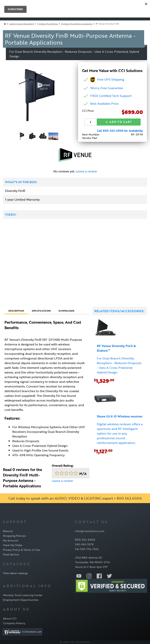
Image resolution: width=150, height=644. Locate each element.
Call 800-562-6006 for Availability (120, 130)
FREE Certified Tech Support (111, 96)
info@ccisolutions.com (90, 531)
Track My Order (13, 545)
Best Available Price (104, 104)
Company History (14, 623)
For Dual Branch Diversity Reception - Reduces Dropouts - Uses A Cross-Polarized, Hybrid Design (119, 365)
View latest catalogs (15, 573)
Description (16, 310)
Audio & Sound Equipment (22, 24)
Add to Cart (119, 122)
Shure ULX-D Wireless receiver (120, 416)
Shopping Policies (14, 535)
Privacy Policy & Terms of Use (21, 550)
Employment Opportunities (21, 600)
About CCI (10, 618)
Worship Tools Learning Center (23, 595)
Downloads (67, 310)
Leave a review (86, 171)
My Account (11, 540)
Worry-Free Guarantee (107, 88)
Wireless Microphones (48, 24)
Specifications (41, 310)
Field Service (11, 554)
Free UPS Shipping (107, 79)
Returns (8, 531)
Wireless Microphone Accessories (77, 24)
